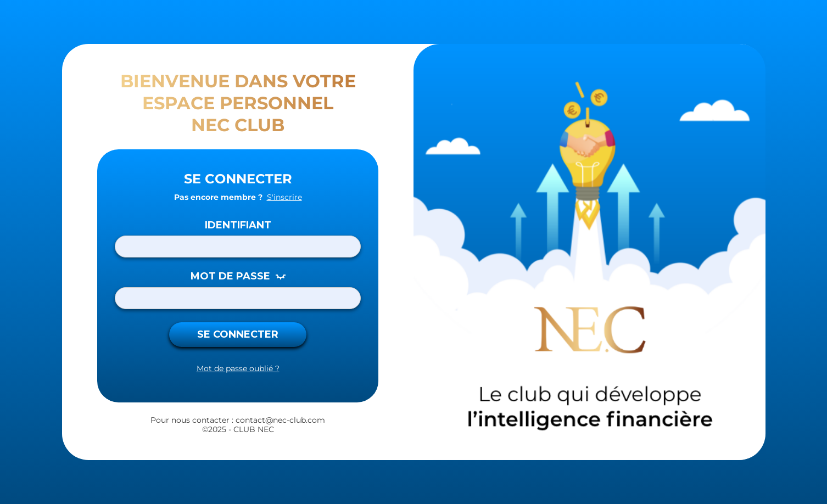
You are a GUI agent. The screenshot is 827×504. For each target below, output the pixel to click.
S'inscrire (284, 197)
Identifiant (238, 225)
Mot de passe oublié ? (238, 369)
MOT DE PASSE (230, 276)
